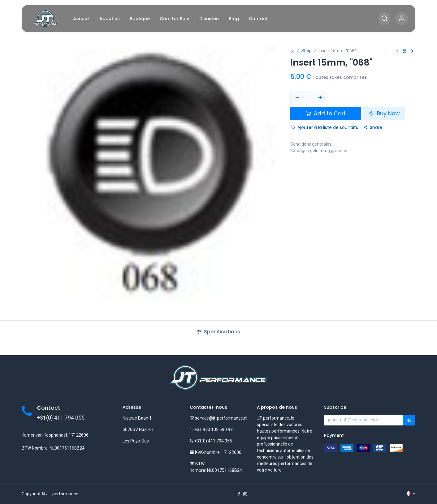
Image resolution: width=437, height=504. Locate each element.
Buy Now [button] (384, 113)
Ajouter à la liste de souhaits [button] (324, 127)
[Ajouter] (320, 98)
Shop (307, 51)
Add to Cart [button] (326, 113)
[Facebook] (239, 494)
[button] (409, 420)
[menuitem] (81, 19)
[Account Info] (402, 19)
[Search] (384, 19)
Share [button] (373, 127)
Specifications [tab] (219, 332)
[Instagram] (245, 494)
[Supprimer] (297, 98)
